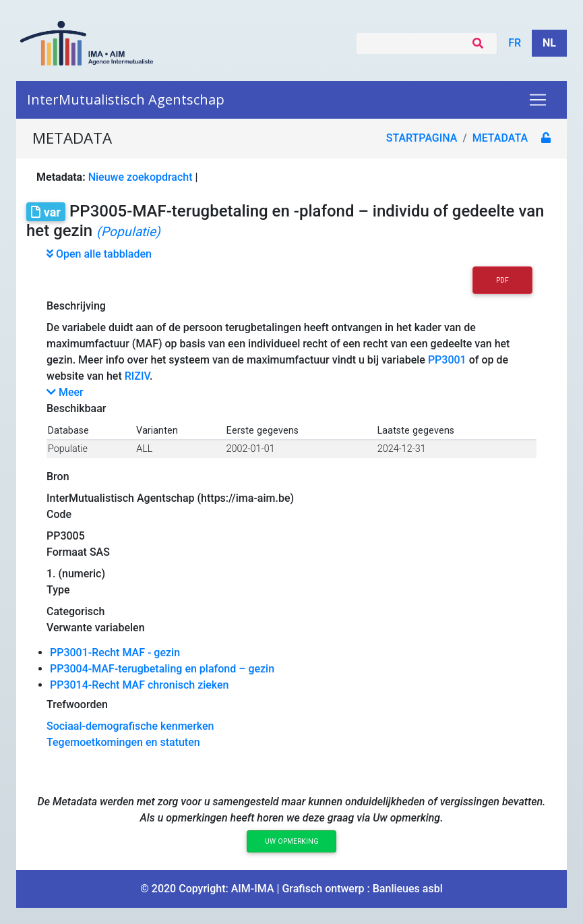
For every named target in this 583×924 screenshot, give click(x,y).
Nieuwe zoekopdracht (141, 177)
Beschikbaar (76, 408)
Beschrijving (76, 306)
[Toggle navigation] (538, 100)
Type (58, 590)
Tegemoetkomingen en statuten (123, 742)
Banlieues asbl (408, 889)
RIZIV (137, 376)
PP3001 (447, 360)
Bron (58, 477)
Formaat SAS (78, 552)
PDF (502, 280)
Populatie (68, 449)
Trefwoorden (77, 704)
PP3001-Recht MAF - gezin (115, 653)
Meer (65, 392)
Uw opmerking (292, 841)
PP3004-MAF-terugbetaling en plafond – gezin (162, 669)
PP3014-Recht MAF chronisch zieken (140, 685)
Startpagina (422, 138)
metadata (500, 138)
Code (59, 514)
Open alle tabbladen (99, 254)
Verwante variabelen (96, 628)
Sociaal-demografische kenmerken (130, 726)
